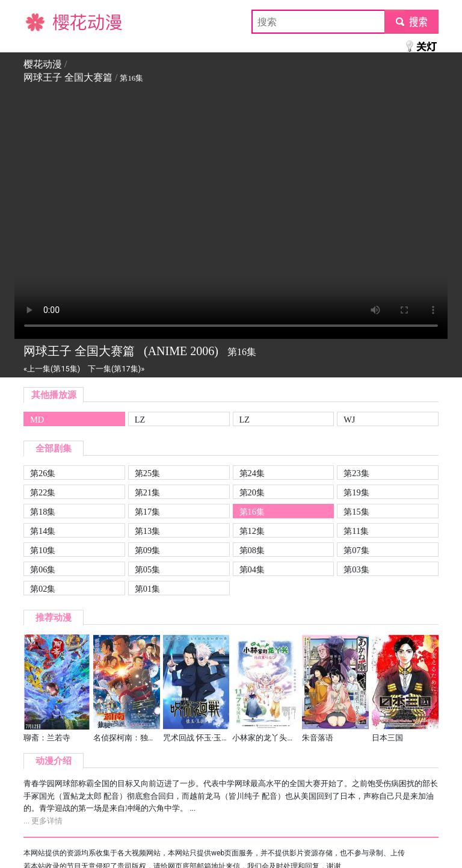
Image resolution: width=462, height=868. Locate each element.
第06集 (43, 569)
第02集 (43, 589)
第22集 (43, 492)
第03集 (356, 569)
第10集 (43, 550)
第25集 (147, 473)
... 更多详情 (43, 821)
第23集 (356, 473)
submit (411, 21)
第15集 (356, 512)
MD (37, 420)
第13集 (147, 531)
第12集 (252, 531)
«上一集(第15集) (52, 369)
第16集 (252, 512)
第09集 (147, 550)
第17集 (147, 512)
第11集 (356, 531)
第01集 (147, 589)
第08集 (252, 550)
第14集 (43, 531)
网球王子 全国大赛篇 (68, 77)
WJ (349, 420)
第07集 (356, 550)
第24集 (252, 473)
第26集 (43, 473)
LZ (140, 420)
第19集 (356, 492)
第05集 (147, 569)
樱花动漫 (43, 21)
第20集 (252, 492)
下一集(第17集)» (116, 369)
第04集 (252, 569)
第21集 (147, 492)
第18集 (43, 512)
